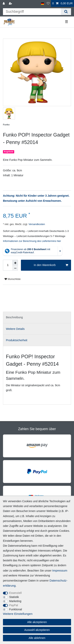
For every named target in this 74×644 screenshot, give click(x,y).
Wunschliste (13, 279)
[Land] (43, 3)
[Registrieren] (11, 3)
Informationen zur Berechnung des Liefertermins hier (32, 241)
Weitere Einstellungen (18, 614)
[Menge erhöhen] (15, 262)
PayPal (14, 605)
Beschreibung (14, 317)
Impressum (60, 570)
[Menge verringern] (15, 268)
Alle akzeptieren (37, 622)
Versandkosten (36, 224)
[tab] (37, 317)
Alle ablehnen (37, 638)
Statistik (14, 597)
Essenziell (15, 593)
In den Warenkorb (51, 265)
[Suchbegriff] (32, 12)
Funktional (16, 609)
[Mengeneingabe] (8, 265)
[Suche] (66, 12)
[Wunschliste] (48, 3)
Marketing (15, 601)
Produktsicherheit (17, 340)
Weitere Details (15, 329)
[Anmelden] (4, 3)
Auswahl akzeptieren (37, 630)
